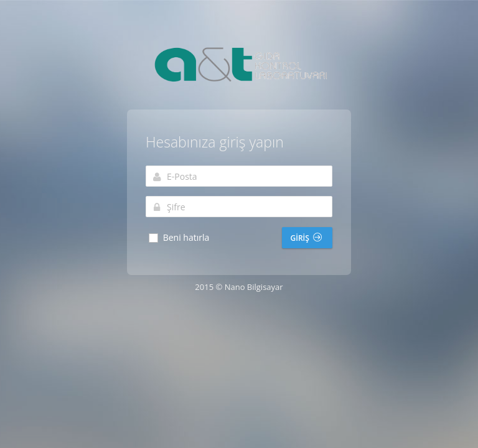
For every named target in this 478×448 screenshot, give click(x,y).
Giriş (306, 238)
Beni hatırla (178, 238)
